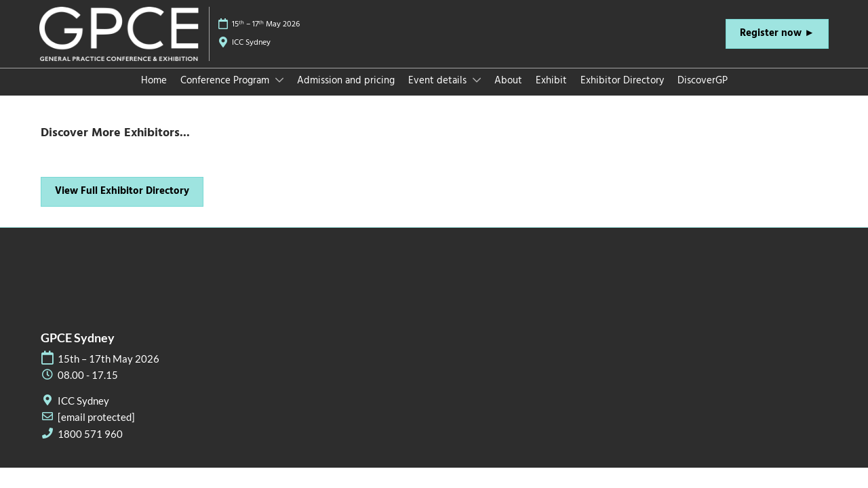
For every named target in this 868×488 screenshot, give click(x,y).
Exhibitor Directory (622, 94)
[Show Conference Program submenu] (279, 93)
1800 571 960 (90, 447)
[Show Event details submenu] (477, 93)
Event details (439, 94)
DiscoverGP (703, 94)
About (508, 94)
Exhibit (551, 94)
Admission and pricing (346, 94)
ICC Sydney (251, 56)
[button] (777, 47)
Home (154, 94)
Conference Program (226, 94)
